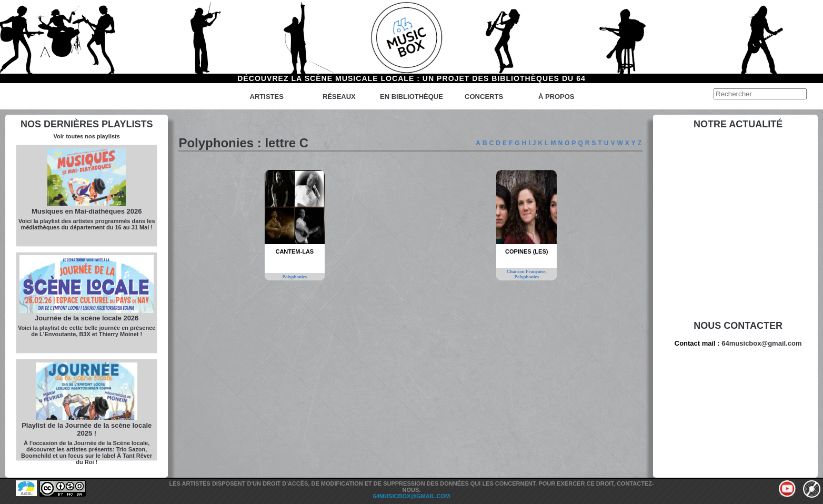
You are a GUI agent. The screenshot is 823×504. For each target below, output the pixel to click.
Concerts (484, 97)
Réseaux (339, 97)
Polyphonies (295, 277)
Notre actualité (738, 124)
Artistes (267, 97)
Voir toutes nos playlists (87, 136)
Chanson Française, (527, 271)
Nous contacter (738, 326)
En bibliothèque (411, 97)
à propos (556, 97)
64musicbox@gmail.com (761, 343)
